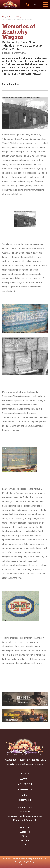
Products (25, 789)
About (25, 779)
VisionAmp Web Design (27, 862)
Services (25, 807)
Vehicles (25, 784)
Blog (25, 836)
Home (25, 773)
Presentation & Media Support (25, 816)
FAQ (25, 795)
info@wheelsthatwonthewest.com (25, 764)
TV (25, 844)
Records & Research (25, 820)
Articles (25, 832)
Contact (25, 800)
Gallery (25, 840)
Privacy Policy (25, 865)
